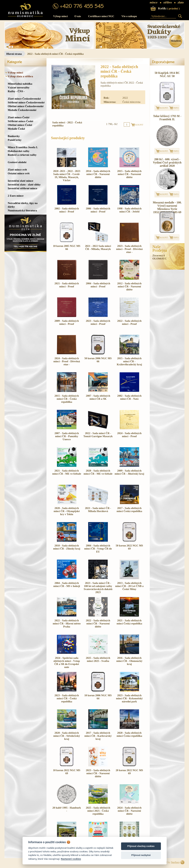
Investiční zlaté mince (20, 181)
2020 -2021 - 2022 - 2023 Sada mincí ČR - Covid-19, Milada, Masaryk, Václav (67, 176)
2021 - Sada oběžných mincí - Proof (67, 285)
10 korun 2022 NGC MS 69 (67, 772)
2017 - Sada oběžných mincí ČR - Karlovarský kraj (98, 736)
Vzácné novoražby (19, 87)
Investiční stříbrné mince (22, 188)
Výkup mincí (60, 16)
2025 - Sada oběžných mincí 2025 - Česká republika (98, 811)
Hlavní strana (14, 54)
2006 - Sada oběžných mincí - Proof (98, 210)
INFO (176, 108)
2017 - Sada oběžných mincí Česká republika (129, 510)
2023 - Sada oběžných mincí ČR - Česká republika (67, 698)
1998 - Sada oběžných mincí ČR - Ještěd (129, 210)
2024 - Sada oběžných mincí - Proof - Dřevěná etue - (67, 361)
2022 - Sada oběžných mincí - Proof (129, 322)
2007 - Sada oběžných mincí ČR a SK (98, 397)
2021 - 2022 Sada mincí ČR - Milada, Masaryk (98, 247)
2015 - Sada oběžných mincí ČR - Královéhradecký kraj (129, 361)
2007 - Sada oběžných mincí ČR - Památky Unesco (67, 436)
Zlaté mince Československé (24, 99)
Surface (175, 862)
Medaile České (16, 129)
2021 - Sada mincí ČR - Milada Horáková (98, 510)
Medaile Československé (22, 110)
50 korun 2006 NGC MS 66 (98, 360)
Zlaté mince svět (17, 170)
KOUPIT (164, 108)
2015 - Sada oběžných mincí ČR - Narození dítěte (129, 174)
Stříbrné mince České (20, 121)
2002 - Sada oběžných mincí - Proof (67, 210)
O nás (78, 16)
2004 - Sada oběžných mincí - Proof (98, 285)
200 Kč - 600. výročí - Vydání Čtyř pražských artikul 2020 (167, 162)
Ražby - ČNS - (16, 91)
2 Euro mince (16, 196)
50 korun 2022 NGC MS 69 (129, 547)
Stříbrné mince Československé (26, 102)
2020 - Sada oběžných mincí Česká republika (129, 734)
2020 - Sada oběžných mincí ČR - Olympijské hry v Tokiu (67, 511)
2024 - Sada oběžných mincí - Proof (129, 435)
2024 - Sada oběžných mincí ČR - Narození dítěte (129, 811)
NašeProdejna (160, 249)
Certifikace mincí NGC (101, 16)
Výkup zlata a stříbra (20, 76)
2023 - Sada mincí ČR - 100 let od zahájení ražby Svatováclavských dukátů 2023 (98, 588)
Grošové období (17, 162)
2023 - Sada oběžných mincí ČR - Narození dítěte (98, 773)
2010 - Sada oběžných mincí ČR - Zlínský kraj (67, 547)
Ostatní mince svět (19, 173)
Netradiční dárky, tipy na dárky (23, 205)
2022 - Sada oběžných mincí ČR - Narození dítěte (98, 623)
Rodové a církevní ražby (22, 155)
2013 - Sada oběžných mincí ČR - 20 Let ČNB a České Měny (129, 586)
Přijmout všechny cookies (141, 846)
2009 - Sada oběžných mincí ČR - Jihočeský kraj (129, 472)
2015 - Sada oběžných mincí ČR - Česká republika (67, 399)
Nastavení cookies (71, 859)
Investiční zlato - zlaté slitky (24, 184)
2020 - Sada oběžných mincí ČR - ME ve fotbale (98, 472)
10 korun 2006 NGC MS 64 (98, 697)
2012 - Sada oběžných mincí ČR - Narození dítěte (129, 286)
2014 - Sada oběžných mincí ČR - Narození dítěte (98, 174)
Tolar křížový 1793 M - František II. (167, 118)
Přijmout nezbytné (141, 855)
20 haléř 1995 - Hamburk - (67, 809)
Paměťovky (15, 140)
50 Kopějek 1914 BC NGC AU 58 (167, 74)
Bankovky (14, 136)
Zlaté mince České (19, 117)
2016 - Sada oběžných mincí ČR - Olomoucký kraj (129, 661)
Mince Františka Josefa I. (23, 147)
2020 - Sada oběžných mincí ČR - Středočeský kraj (67, 736)
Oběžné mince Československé (26, 106)
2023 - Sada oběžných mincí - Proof (98, 322)
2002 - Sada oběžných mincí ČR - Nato (129, 397)
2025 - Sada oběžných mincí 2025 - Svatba (98, 659)
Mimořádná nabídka (20, 84)
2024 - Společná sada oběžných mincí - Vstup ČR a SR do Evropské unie (67, 662)
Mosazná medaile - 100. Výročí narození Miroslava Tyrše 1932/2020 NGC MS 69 (167, 207)
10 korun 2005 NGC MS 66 (67, 247)
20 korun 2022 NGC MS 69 (129, 772)
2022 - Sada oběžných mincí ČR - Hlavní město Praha (67, 623)
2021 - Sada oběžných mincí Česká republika (129, 622)
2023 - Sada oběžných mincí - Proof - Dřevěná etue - (129, 249)
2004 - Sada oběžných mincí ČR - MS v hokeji (67, 585)
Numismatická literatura (22, 210)
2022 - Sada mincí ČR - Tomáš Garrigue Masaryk (98, 435)
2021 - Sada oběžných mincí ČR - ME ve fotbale (67, 472)
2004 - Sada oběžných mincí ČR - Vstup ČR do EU (98, 549)
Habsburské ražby (19, 151)
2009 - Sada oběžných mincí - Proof (67, 322)
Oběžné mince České (20, 125)
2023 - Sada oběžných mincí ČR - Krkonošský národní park (129, 698)
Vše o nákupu (129, 16)
